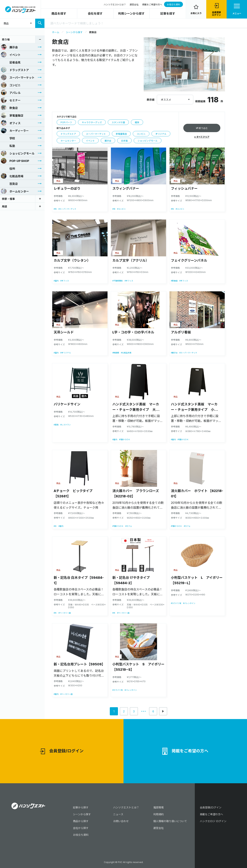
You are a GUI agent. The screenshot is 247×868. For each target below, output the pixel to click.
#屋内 (115, 439)
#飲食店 (174, 281)
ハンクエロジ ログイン (213, 821)
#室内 (56, 281)
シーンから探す (74, 32)
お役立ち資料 (173, 5)
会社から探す (81, 828)
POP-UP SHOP (15, 161)
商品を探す (59, 14)
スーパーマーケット (18, 77)
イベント (11, 55)
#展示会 (174, 353)
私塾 (8, 146)
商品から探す (81, 821)
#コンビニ (121, 209)
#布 (55, 209)
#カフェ (129, 526)
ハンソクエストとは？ (115, 5)
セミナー (11, 100)
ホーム (56, 32)
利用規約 (158, 814)
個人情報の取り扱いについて (170, 821)
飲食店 (9, 108)
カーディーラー (15, 130)
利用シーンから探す (131, 14)
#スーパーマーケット (67, 209)
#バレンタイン (189, 603)
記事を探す (168, 14)
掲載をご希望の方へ (152, 5)
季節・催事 (8, 199)
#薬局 (56, 425)
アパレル (11, 93)
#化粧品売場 (126, 353)
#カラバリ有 (176, 603)
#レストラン (66, 425)
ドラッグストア (15, 70)
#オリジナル (66, 353)
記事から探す (81, 807)
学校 (8, 138)
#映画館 (116, 353)
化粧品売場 (12, 176)
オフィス (11, 123)
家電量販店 (12, 115)
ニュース (118, 814)
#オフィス (65, 281)
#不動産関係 (118, 281)
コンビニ (11, 85)
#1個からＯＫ (125, 439)
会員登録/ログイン (62, 751)
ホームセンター (15, 191)
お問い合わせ (121, 821)
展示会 (9, 47)
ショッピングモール (18, 153)
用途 (4, 206)
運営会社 (134, 5)
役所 (8, 168)
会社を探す (95, 14)
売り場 (6, 40)
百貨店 (9, 184)
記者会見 (11, 62)
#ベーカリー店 (65, 613)
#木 (55, 526)
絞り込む (202, 128)
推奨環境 (158, 807)
